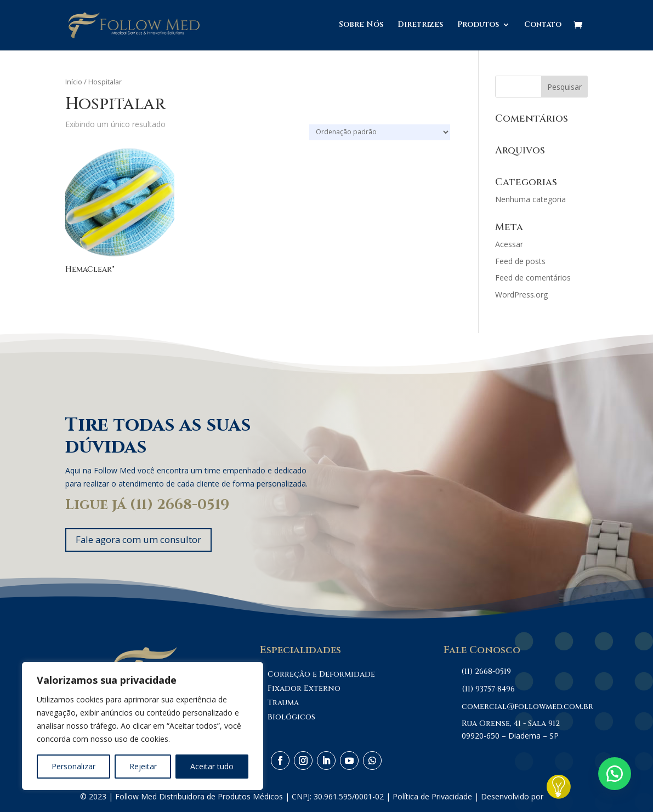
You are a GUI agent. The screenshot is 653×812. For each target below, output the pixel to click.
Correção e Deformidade (321, 676)
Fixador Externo (304, 690)
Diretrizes (420, 26)
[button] (615, 774)
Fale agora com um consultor (146, 540)
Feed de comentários (533, 278)
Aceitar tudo (212, 766)
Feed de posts (520, 261)
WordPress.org (521, 295)
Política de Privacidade (432, 797)
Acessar (509, 244)
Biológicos (291, 719)
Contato (543, 26)
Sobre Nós (361, 26)
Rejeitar (143, 766)
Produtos (478, 26)
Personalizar (73, 766)
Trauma (283, 704)
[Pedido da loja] (380, 132)
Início (74, 82)
